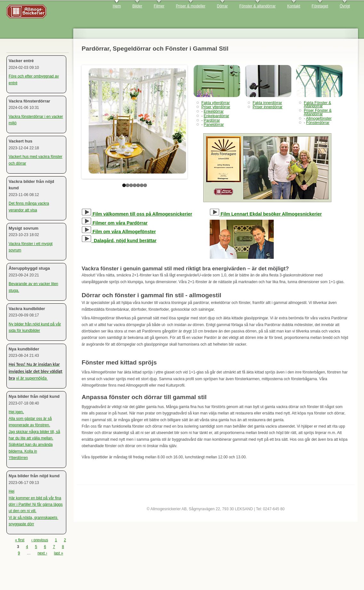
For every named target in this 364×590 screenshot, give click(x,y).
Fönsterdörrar (318, 123)
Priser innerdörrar (267, 107)
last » (59, 553)
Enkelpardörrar (216, 116)
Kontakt (294, 6)
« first (20, 540)
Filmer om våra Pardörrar (115, 223)
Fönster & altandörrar (258, 6)
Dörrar (222, 6)
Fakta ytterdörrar (216, 103)
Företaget (320, 6)
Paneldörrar (214, 125)
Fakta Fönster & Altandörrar (317, 105)
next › (42, 553)
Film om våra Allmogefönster (119, 232)
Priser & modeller (190, 6)
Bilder (137, 6)
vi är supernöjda (31, 378)
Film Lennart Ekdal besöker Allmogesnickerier (266, 214)
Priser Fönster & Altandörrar (318, 112)
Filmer (159, 6)
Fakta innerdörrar (267, 103)
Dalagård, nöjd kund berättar (119, 241)
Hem (117, 6)
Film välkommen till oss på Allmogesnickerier (137, 214)
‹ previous (40, 540)
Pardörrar (212, 120)
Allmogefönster (319, 119)
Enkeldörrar (214, 111)
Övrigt (345, 6)
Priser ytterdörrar (216, 107)
